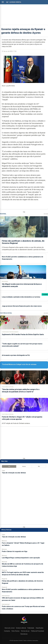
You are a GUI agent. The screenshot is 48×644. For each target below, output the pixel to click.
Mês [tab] (39, 466)
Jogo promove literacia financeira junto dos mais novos (22, 306)
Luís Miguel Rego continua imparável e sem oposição (21, 558)
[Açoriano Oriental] (24, 624)
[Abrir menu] (3, 2)
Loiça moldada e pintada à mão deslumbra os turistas (21, 297)
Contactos (7, 631)
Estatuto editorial (21, 628)
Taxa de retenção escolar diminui (14, 473)
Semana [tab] (24, 466)
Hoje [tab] (9, 466)
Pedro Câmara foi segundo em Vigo (15, 551)
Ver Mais (46, 214)
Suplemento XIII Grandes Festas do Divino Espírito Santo (23, 334)
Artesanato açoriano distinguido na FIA (16, 355)
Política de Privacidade (38, 631)
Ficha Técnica (15, 631)
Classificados (40, 628)
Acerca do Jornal (10, 628)
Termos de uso (25, 631)
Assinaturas (24, 634)
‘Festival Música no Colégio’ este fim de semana (19, 364)
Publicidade (31, 628)
